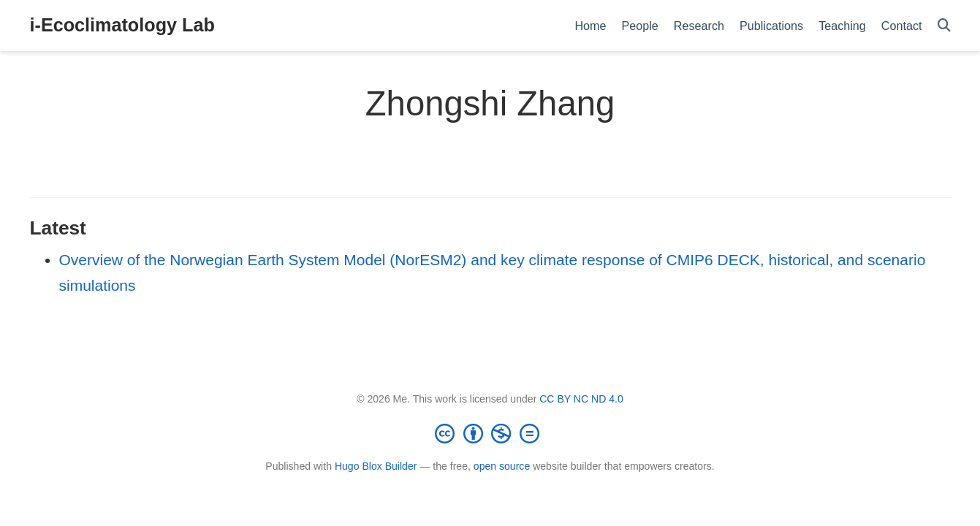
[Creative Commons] (490, 433)
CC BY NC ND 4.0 (581, 399)
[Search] (944, 26)
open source (502, 466)
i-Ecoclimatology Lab (122, 25)
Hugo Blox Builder (376, 466)
